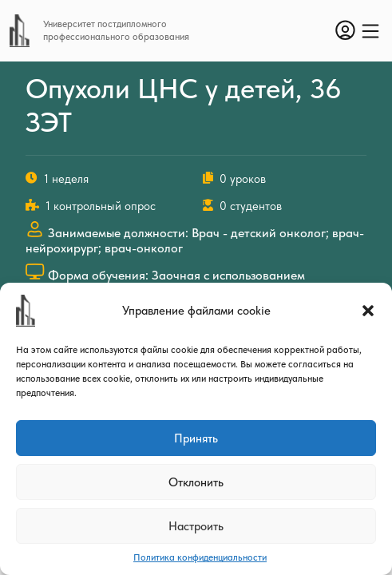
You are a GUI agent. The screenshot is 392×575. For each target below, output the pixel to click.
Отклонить (196, 482)
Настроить (196, 526)
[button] (368, 311)
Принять (196, 438)
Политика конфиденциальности (200, 557)
